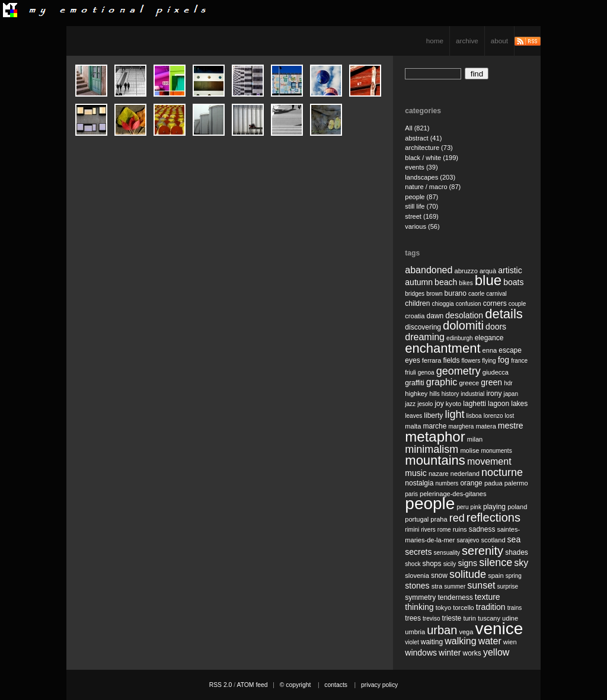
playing (494, 507)
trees (413, 618)
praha (439, 519)
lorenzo (493, 416)
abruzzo (466, 271)
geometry (459, 371)
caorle (476, 294)
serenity (483, 551)
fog (504, 360)
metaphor (435, 437)
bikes (466, 283)
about (499, 41)
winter (450, 653)
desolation (464, 315)
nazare (439, 474)
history (450, 394)
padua (493, 483)
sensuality (447, 553)
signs (467, 563)
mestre (511, 426)
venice (499, 629)
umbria (415, 632)
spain (496, 576)
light (454, 414)
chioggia (443, 304)
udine (510, 618)
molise (469, 450)
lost (510, 416)
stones (417, 586)
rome (444, 530)
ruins (460, 529)
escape (510, 350)
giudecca (496, 372)
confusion (469, 304)
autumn (419, 282)
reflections (493, 517)
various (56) (422, 226)
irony (494, 394)
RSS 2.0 (221, 685)
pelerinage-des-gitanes (453, 494)
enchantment (443, 348)
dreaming (425, 337)
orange (471, 483)
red (457, 518)
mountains (435, 460)
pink (476, 507)
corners (495, 303)
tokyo (443, 608)
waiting (432, 642)
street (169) (422, 216)
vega (466, 632)
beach (446, 282)
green (491, 382)
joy (439, 404)
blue (488, 280)
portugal (417, 519)
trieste (452, 618)
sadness (482, 529)
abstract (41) (423, 138)
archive (467, 41)
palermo (516, 483)
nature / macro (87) (433, 187)
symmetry (420, 597)
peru (462, 507)
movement (489, 461)
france (519, 361)
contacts (336, 685)
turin (469, 618)
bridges (415, 294)
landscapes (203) (430, 177)
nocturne (502, 472)
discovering (423, 327)
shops (432, 564)
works (472, 653)
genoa (426, 373)
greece (469, 383)
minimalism (432, 449)
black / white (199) (432, 158)
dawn (435, 316)
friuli (410, 373)
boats (513, 282)
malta (413, 426)
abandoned (429, 270)
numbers (447, 483)
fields (451, 360)
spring (514, 576)
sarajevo (468, 540)
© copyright (295, 685)
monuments (496, 451)
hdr (508, 383)
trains (515, 608)
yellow (496, 652)
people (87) (421, 197)
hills (434, 394)
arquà (488, 271)
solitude (468, 574)
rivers (428, 530)
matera (485, 426)
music (416, 473)
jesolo (425, 404)
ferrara (432, 360)
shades (517, 552)
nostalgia (419, 483)
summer (455, 586)
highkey (416, 394)
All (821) (417, 128)
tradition (491, 607)
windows (421, 653)
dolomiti (463, 325)
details (504, 314)
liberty (433, 415)
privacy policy (379, 685)
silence (496, 562)
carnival (496, 294)
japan (511, 394)
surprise (508, 586)
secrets (418, 552)
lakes (519, 404)
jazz (410, 404)
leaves (413, 416)
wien (510, 642)
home (435, 41)
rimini (412, 530)
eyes (412, 360)
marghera (461, 426)
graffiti (414, 383)
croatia (415, 316)
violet (412, 642)
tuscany (489, 618)
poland (517, 507)
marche (435, 426)
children (417, 303)
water (490, 641)
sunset (481, 585)
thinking (419, 607)
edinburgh (459, 338)
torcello (464, 608)
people (430, 504)
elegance (489, 338)
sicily (450, 564)
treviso (431, 619)
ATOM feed (252, 685)
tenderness (455, 597)
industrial (472, 394)
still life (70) (421, 206)
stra (437, 586)
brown (434, 294)
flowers (471, 361)
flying (489, 361)
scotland (493, 540)
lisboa (474, 416)
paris (411, 494)
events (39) (421, 167)
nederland (465, 474)
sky (521, 563)
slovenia (417, 576)
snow (439, 576)
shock (413, 564)
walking (460, 641)
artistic (510, 270)
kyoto (453, 404)
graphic (442, 382)
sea (514, 539)
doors (496, 327)
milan (475, 439)
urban (442, 630)
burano (456, 293)
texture (488, 597)
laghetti (475, 404)
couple (517, 304)
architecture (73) (429, 148)
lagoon (499, 404)
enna (490, 350)
